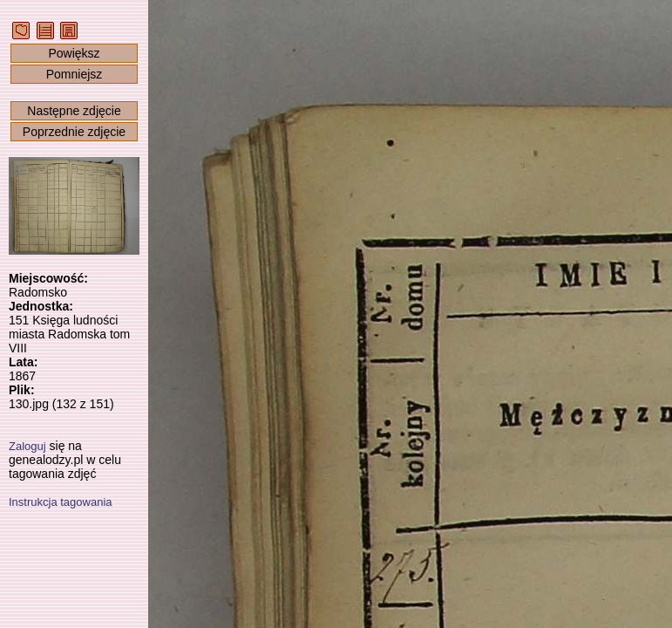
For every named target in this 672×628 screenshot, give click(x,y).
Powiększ (74, 53)
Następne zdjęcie (74, 111)
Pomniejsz (75, 74)
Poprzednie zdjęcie (74, 132)
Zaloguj (27, 446)
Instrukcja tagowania (61, 502)
